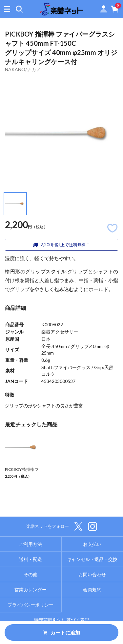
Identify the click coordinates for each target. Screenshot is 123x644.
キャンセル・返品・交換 (92, 559)
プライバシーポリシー (31, 605)
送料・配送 (31, 559)
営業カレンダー (31, 590)
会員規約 (92, 590)
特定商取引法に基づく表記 (62, 620)
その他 (31, 574)
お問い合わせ (92, 574)
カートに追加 (62, 632)
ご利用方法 (31, 544)
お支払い (92, 544)
